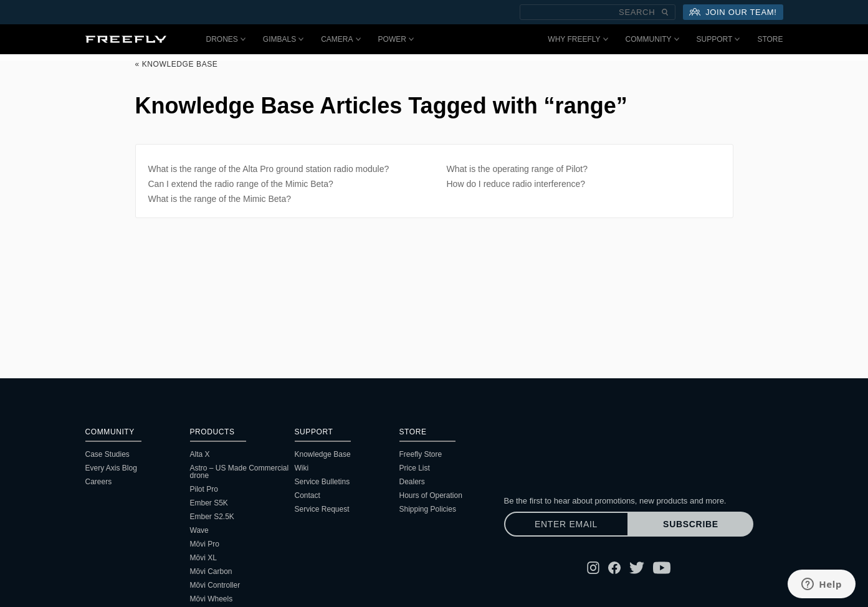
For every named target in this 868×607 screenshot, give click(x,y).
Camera (341, 39)
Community (652, 39)
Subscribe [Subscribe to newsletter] (691, 524)
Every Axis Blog (111, 468)
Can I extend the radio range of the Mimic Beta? (241, 184)
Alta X (200, 454)
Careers (99, 482)
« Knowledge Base (177, 64)
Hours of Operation (431, 495)
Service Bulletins (322, 482)
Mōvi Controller (215, 585)
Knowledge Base (323, 454)
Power (396, 39)
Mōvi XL (203, 558)
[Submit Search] (665, 12)
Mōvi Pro (205, 544)
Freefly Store (421, 454)
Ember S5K (209, 503)
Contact (308, 495)
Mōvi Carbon (211, 571)
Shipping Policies (428, 509)
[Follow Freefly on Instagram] (593, 568)
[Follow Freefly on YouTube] (662, 568)
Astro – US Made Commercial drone (240, 472)
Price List (415, 468)
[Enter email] (566, 524)
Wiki (302, 468)
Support (718, 39)
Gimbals (283, 39)
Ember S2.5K (212, 517)
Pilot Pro (204, 489)
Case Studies (107, 454)
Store (770, 39)
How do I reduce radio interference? (516, 184)
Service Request (322, 509)
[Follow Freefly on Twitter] (637, 568)
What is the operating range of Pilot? (517, 169)
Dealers (412, 482)
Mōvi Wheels (212, 599)
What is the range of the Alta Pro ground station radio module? (269, 169)
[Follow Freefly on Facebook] (614, 568)
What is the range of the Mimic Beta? (220, 199)
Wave (199, 530)
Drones (226, 39)
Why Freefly (578, 39)
